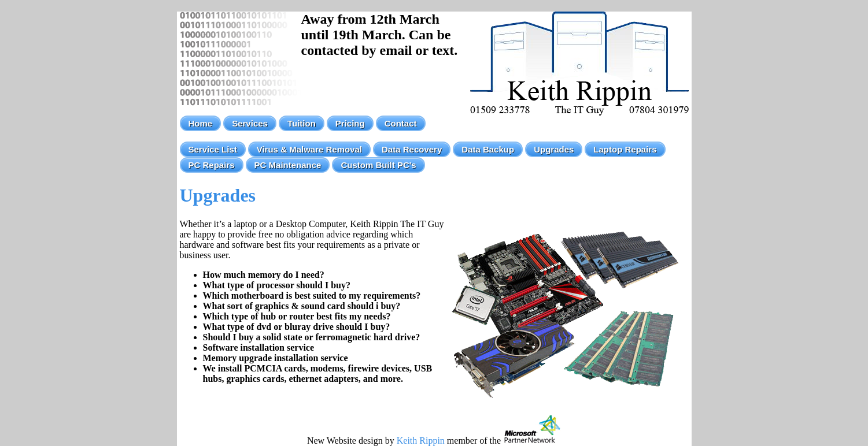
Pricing (350, 123)
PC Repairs (212, 165)
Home (201, 123)
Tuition (302, 123)
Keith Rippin (421, 441)
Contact (401, 123)
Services (250, 123)
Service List (213, 149)
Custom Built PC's (378, 165)
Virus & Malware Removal (309, 149)
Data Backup (488, 149)
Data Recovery (412, 149)
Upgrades (554, 149)
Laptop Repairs (625, 149)
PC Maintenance (288, 165)
